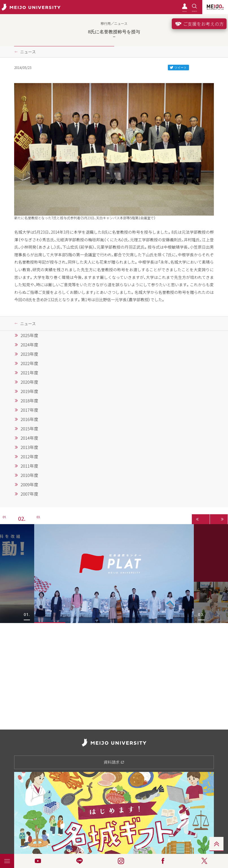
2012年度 (29, 457)
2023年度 (29, 354)
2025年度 (29, 335)
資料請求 (114, 762)
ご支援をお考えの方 (199, 24)
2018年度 (29, 401)
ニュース (28, 52)
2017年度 (29, 410)
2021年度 (29, 373)
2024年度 (29, 345)
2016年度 (29, 419)
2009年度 (29, 485)
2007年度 (29, 494)
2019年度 (29, 391)
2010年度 (29, 475)
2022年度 (29, 363)
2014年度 (29, 438)
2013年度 (29, 447)
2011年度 (29, 466)
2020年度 (29, 382)
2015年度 (29, 429)
